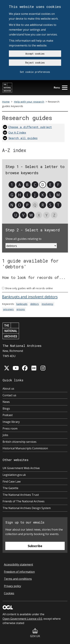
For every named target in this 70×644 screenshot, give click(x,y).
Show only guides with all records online (29, 288)
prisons (21, 309)
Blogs (6, 409)
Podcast (8, 415)
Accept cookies (35, 54)
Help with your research (29, 102)
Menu (61, 88)
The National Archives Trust (21, 495)
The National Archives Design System (27, 508)
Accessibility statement (18, 564)
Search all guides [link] (23, 138)
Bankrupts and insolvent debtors (30, 297)
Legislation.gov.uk (14, 475)
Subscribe (35, 546)
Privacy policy (12, 586)
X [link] (39, 215)
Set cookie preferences (35, 72)
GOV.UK (35, 633)
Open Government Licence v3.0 (22, 619)
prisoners (8, 309)
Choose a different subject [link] (30, 127)
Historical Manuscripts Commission (25, 448)
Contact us (9, 395)
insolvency (47, 304)
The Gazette (10, 488)
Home (6, 102)
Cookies (9, 593)
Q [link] (35, 205)
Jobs (5, 435)
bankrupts (22, 304)
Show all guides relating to (23, 239)
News (6, 402)
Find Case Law (12, 481)
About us (8, 389)
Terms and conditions (18, 579)
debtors (35, 304)
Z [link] (54, 215)
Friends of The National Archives (24, 501)
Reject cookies (35, 63)
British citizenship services (20, 442)
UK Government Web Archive (21, 468)
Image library (11, 422)
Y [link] (47, 215)
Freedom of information (19, 572)
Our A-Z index (17, 133)
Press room (10, 428)
